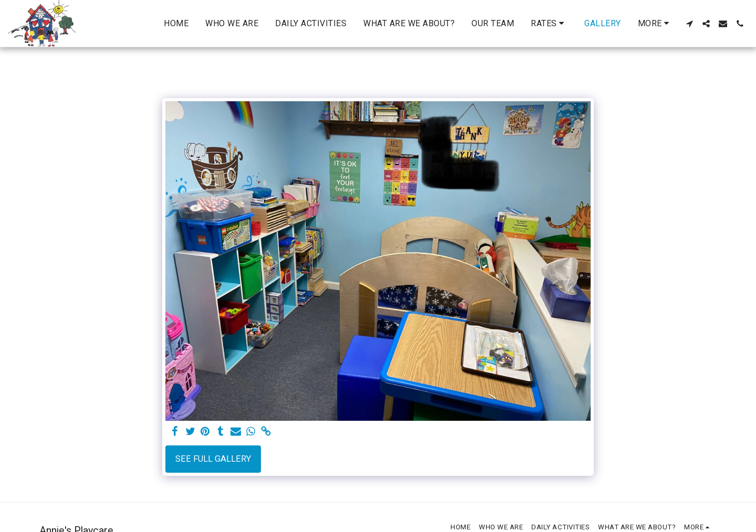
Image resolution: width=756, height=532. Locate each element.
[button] (549, 23)
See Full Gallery (213, 459)
